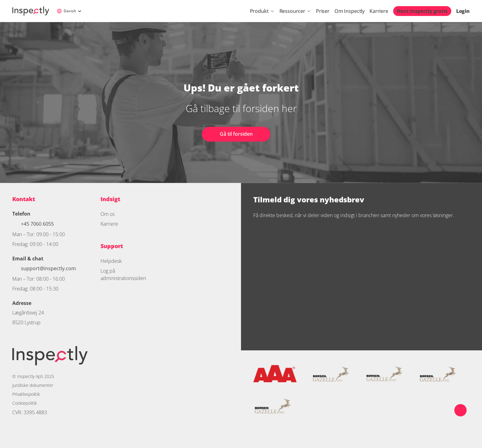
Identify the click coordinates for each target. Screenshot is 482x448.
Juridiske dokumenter (33, 385)
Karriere (379, 11)
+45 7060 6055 (38, 224)
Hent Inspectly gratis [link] (422, 11)
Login (463, 11)
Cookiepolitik (25, 403)
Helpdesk (111, 261)
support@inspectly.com (48, 268)
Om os (108, 214)
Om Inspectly (350, 11)
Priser (323, 11)
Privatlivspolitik (26, 394)
